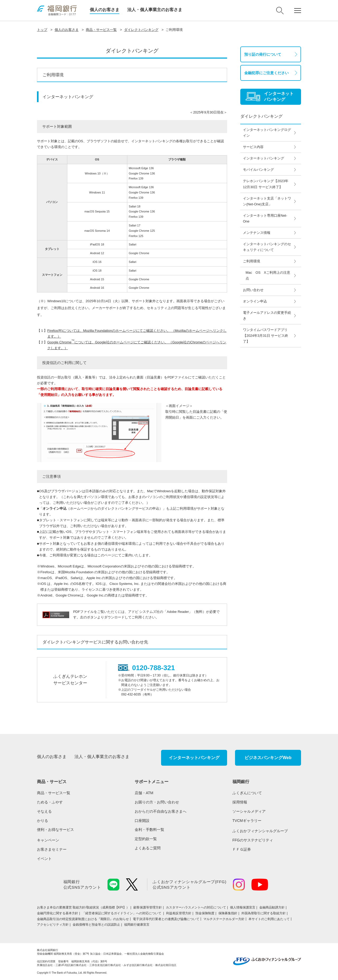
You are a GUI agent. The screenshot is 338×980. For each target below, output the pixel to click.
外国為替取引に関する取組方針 (264, 913)
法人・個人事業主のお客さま (155, 10)
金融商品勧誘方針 (272, 907)
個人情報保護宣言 (243, 907)
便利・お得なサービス (55, 830)
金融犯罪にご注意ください (266, 73)
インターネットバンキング (194, 758)
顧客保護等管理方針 (148, 907)
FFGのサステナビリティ (253, 840)
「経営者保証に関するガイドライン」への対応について (122, 913)
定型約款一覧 (146, 839)
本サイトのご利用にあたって (269, 919)
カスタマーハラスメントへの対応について (196, 907)
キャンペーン (48, 840)
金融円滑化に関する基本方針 (58, 913)
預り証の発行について (263, 54)
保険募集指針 (228, 913)
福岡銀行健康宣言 (137, 925)
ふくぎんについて (247, 793)
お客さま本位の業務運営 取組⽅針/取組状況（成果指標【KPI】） (83, 907)
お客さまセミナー (52, 849)
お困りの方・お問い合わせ (157, 802)
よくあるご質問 (148, 848)
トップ (42, 30)
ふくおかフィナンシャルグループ (260, 831)
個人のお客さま (105, 10)
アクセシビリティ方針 (53, 925)
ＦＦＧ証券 (242, 849)
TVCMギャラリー (247, 821)
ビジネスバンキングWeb (268, 758)
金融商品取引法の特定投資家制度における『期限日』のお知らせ (83, 919)
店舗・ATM (144, 793)
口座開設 (142, 821)
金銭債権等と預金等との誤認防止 (96, 925)
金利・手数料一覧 (149, 830)
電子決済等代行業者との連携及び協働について (166, 919)
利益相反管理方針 (179, 913)
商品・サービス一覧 (101, 30)
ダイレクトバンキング (141, 30)
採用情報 (240, 802)
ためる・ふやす (50, 802)
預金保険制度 (205, 913)
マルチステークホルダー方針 (224, 919)
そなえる (44, 811)
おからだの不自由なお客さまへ (161, 811)
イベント (44, 859)
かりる (43, 821)
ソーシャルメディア (249, 811)
